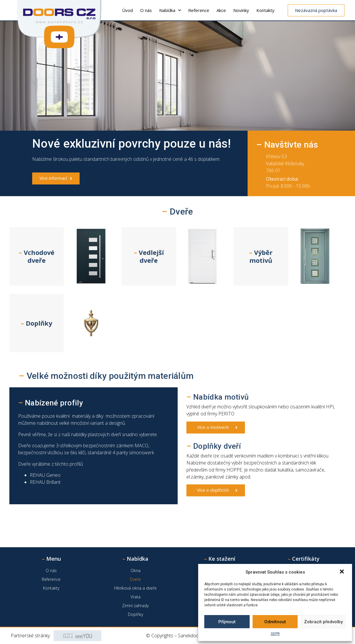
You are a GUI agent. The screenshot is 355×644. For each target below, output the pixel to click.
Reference (199, 10)
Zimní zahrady (135, 606)
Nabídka (170, 10)
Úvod (127, 10)
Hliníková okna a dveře (135, 588)
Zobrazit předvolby (323, 622)
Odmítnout (275, 622)
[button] (342, 572)
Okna (136, 570)
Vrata (136, 597)
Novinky (241, 10)
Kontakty (265, 10)
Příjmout (227, 622)
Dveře (135, 579)
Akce (221, 10)
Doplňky (136, 614)
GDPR (275, 634)
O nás (146, 10)
